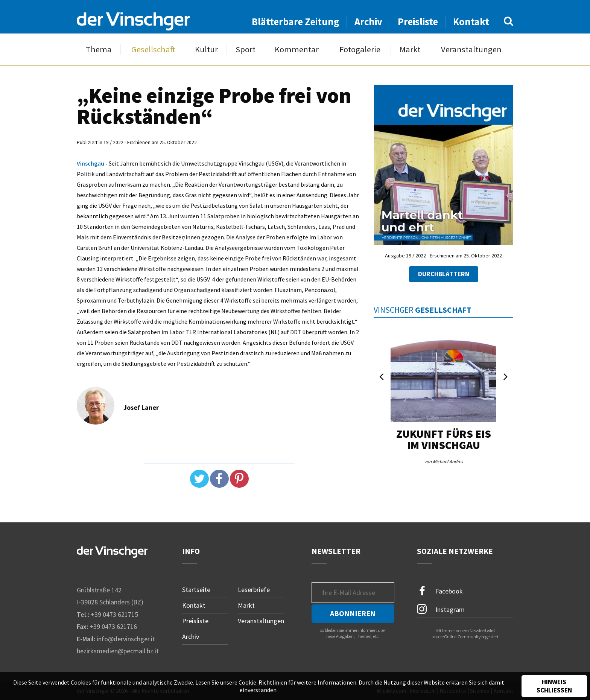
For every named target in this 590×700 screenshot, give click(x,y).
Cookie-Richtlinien (263, 682)
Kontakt (471, 22)
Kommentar (297, 49)
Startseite (196, 590)
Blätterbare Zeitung (296, 22)
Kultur (206, 49)
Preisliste (418, 22)
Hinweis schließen (554, 686)
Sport (246, 49)
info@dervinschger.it (126, 639)
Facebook (440, 591)
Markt (410, 49)
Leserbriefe (254, 590)
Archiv (368, 22)
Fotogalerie (360, 49)
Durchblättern (444, 274)
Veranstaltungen (471, 49)
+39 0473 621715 (114, 614)
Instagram (441, 609)
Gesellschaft (153, 49)
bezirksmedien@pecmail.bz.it (118, 651)
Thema (99, 49)
